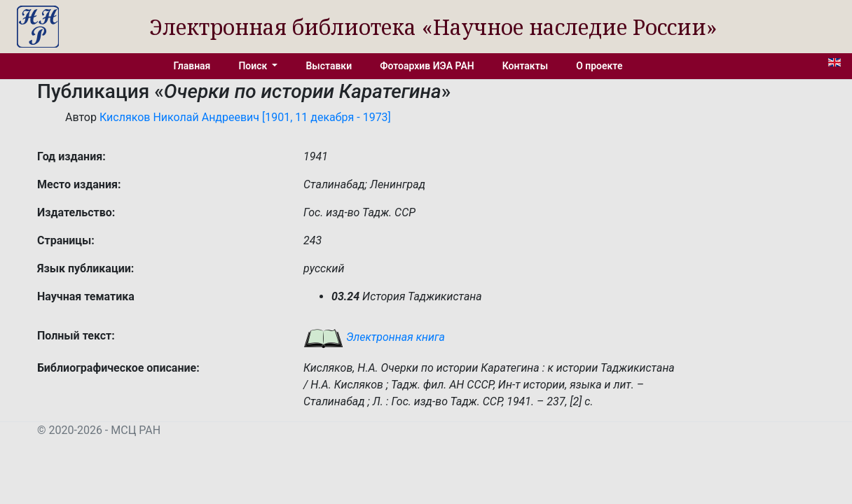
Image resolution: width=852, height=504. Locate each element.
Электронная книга (374, 337)
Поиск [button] (254, 66)
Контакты (525, 66)
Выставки (329, 66)
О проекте (599, 66)
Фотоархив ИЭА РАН (427, 66)
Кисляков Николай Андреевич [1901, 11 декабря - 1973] (245, 117)
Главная (192, 66)
